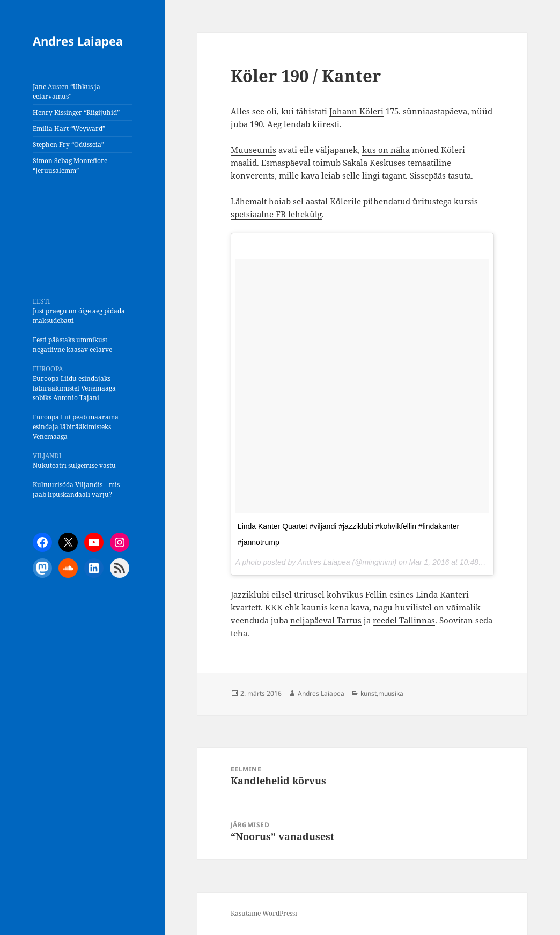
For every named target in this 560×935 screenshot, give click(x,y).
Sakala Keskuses (374, 163)
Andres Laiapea (78, 41)
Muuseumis (253, 150)
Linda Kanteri (442, 594)
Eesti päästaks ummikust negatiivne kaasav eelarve (72, 345)
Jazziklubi (250, 594)
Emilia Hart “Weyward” (69, 128)
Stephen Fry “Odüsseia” (68, 145)
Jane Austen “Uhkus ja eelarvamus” (67, 91)
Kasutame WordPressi (264, 913)
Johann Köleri (356, 111)
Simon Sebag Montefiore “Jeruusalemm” (70, 165)
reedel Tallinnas (404, 620)
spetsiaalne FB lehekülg (276, 214)
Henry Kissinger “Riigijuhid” (76, 112)
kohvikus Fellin (357, 594)
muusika (391, 693)
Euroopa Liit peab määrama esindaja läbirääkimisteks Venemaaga (76, 427)
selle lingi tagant (374, 175)
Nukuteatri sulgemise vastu (74, 465)
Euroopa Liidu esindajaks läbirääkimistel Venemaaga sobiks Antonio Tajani (74, 388)
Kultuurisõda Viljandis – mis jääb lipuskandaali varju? (76, 489)
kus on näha (386, 150)
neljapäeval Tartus (326, 620)
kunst (369, 693)
